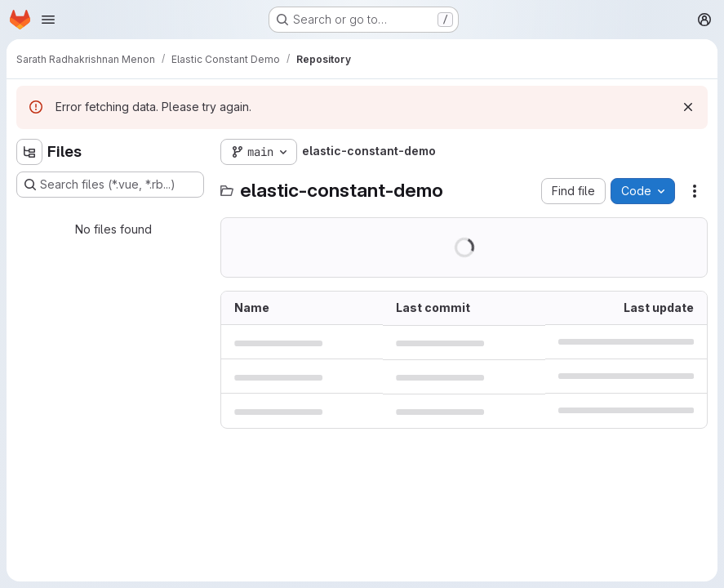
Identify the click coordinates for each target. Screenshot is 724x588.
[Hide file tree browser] (29, 152)
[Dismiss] (688, 107)
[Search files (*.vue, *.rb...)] (110, 185)
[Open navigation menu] (48, 20)
